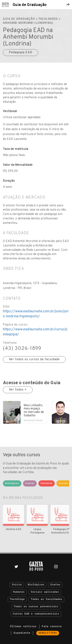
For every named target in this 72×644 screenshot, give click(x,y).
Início (17, 585)
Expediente (22, 633)
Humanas (19, 592)
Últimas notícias (23, 626)
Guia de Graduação (30, 5)
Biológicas (36, 585)
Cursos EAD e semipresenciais (36, 614)
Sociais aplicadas (45, 592)
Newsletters (48, 633)
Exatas (55, 585)
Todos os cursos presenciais (36, 607)
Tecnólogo (17, 599)
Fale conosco (52, 626)
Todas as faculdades (46, 599)
